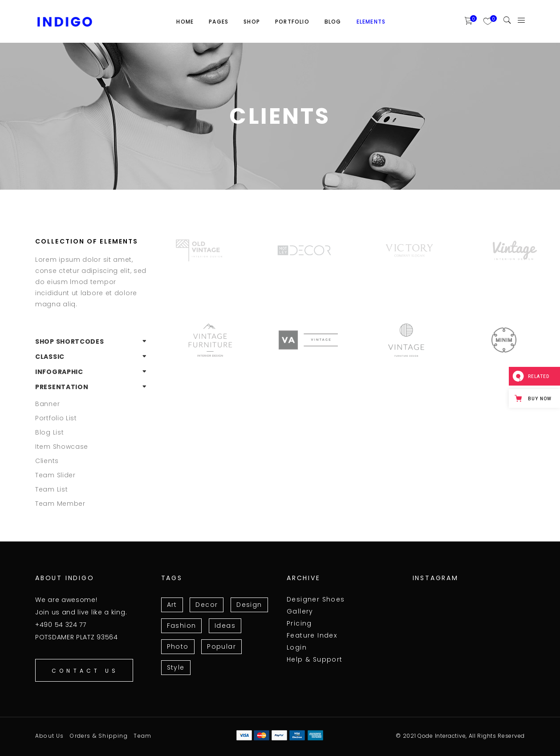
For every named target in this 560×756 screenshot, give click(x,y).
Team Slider (55, 475)
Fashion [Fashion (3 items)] (182, 626)
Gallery (300, 611)
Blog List (49, 432)
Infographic (59, 372)
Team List (51, 489)
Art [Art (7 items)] (172, 605)
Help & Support (315, 659)
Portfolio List (56, 418)
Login (297, 647)
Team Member (60, 504)
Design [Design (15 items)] (249, 605)
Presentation (62, 387)
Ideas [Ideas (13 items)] (225, 626)
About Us (50, 736)
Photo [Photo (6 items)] (178, 646)
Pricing (299, 623)
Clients (47, 461)
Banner (47, 404)
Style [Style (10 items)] (176, 667)
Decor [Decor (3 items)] (207, 605)
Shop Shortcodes (70, 342)
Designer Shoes (316, 599)
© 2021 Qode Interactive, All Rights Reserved (460, 736)
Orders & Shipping (99, 736)
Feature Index (312, 635)
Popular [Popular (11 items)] (221, 646)
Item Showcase (62, 447)
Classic (50, 357)
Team (142, 736)
